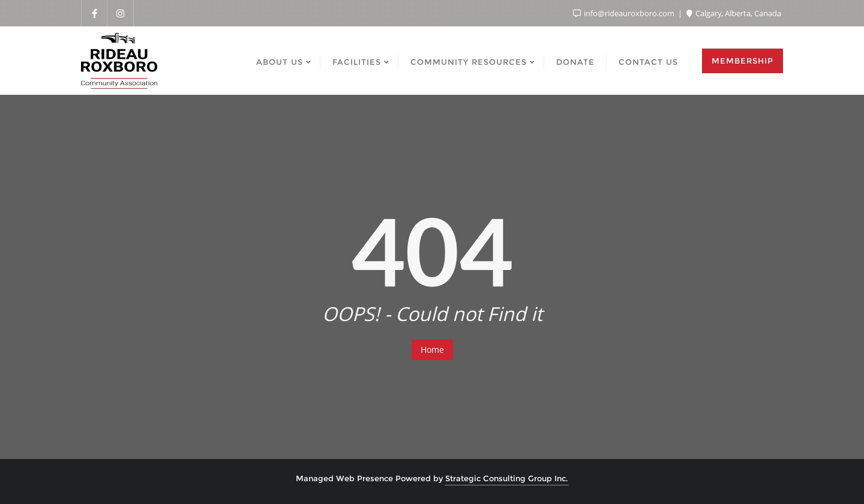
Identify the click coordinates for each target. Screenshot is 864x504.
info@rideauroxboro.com (625, 13)
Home (432, 349)
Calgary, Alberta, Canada (734, 13)
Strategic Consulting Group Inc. (507, 478)
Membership (742, 61)
